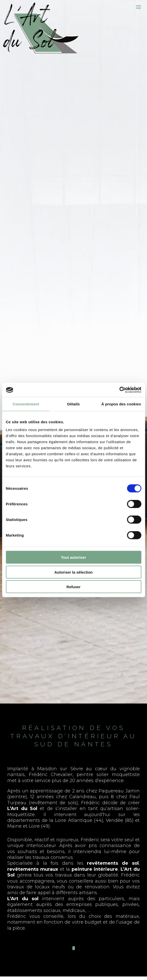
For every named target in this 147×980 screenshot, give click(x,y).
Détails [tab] (74, 404)
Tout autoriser (74, 557)
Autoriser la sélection (73, 572)
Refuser (74, 587)
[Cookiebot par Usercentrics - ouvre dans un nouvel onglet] (119, 390)
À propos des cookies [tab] (121, 404)
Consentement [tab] (26, 404)
